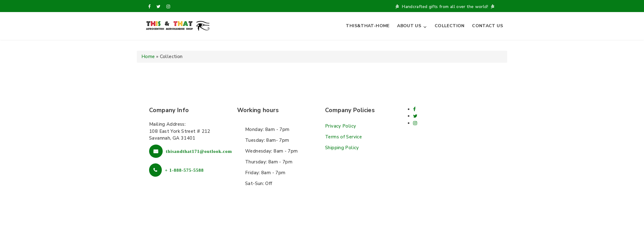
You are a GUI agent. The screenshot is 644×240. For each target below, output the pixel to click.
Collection (450, 26)
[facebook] (149, 7)
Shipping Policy (342, 148)
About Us (409, 26)
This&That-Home (368, 26)
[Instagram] (168, 7)
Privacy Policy (341, 126)
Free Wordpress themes (307, 227)
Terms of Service (343, 137)
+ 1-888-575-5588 (184, 170)
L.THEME (353, 227)
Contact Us (487, 26)
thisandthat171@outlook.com (199, 151)
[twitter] (159, 7)
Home (148, 57)
